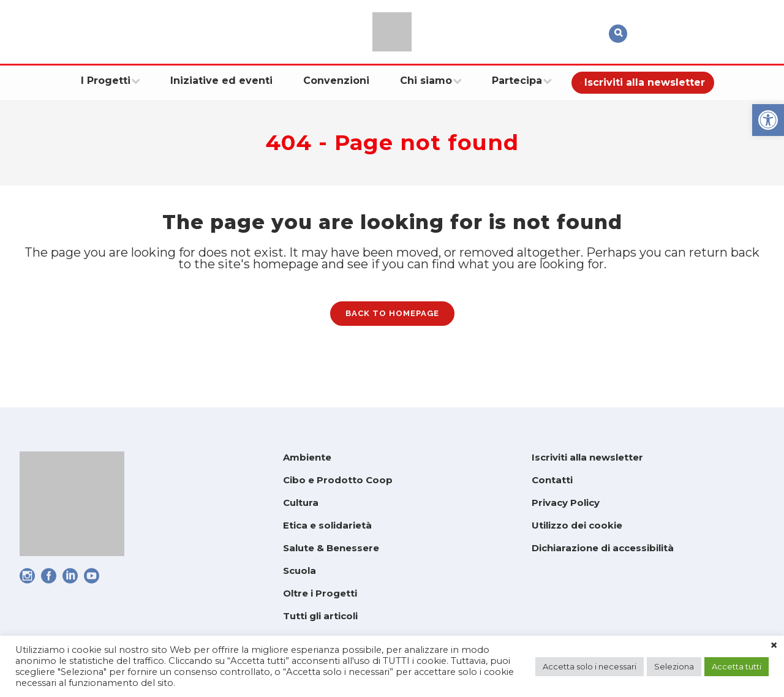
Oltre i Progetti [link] (320, 593)
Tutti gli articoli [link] (320, 616)
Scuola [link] (300, 571)
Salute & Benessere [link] (331, 548)
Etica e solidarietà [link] (327, 525)
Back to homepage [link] (392, 322)
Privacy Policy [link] (566, 503)
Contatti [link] (552, 480)
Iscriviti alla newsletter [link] (587, 457)
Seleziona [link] (674, 666)
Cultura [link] (301, 503)
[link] (768, 120)
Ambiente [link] (307, 457)
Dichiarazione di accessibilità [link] (603, 548)
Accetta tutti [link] (737, 666)
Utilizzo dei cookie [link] (577, 525)
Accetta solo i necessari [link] (590, 666)
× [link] (774, 646)
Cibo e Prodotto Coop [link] (338, 480)
